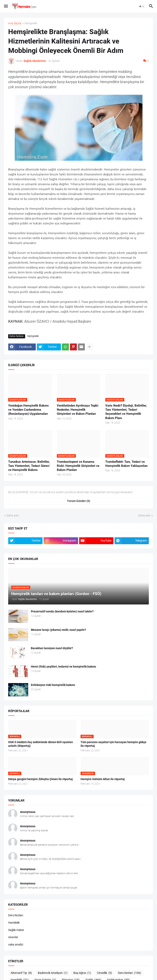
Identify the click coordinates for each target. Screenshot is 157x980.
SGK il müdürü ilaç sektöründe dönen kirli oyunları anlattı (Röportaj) (41, 744)
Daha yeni (13, 515)
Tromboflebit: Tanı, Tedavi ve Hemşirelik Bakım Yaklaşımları (126, 464)
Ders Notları (16, 915)
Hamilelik (14, 923)
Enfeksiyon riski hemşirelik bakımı (53, 685)
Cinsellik (104, 973)
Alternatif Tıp (21, 973)
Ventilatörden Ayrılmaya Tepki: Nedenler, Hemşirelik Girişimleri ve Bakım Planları (78, 410)
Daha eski (144, 515)
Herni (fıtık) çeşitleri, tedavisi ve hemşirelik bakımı (63, 667)
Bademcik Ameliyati (53, 973)
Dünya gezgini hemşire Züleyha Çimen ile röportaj (40, 779)
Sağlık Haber (16, 930)
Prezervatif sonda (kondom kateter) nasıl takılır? (62, 611)
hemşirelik (31, 23)
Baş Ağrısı (82, 973)
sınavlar (13, 937)
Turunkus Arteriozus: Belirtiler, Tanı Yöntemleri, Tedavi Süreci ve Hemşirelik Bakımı (29, 466)
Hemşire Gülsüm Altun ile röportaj (103, 779)
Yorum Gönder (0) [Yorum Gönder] (79, 501)
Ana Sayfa (15, 23)
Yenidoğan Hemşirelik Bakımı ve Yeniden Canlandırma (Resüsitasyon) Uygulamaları (28, 410)
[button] (6, 6)
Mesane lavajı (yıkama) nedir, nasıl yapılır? (58, 630)
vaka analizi (16, 944)
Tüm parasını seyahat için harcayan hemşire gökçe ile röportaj (113, 744)
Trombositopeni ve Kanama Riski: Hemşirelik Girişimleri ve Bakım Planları (78, 466)
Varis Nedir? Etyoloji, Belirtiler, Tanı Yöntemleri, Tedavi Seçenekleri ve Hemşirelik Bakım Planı (126, 412)
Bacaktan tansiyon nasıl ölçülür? (52, 648)
